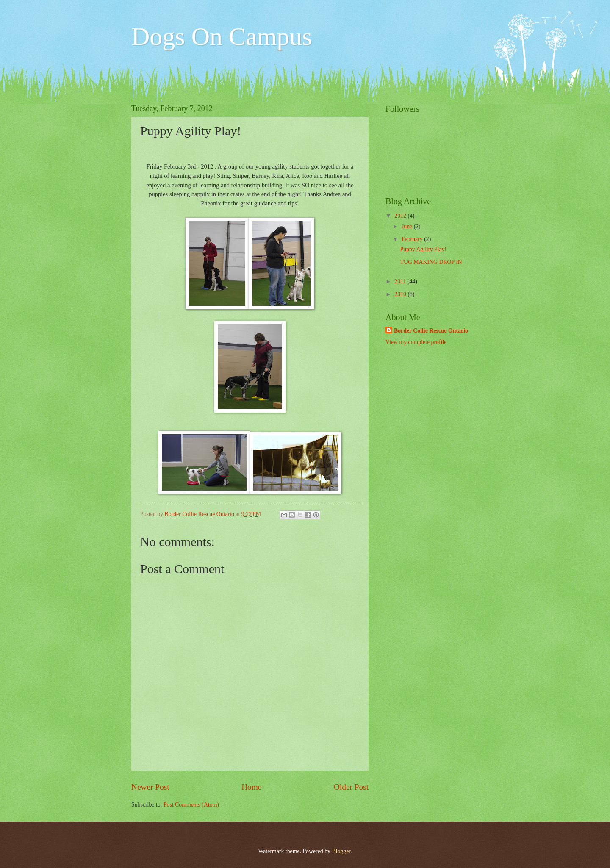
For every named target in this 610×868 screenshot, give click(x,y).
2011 (401, 281)
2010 (401, 294)
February (413, 239)
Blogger (341, 851)
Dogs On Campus (222, 36)
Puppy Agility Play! (423, 249)
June (408, 226)
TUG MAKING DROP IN (431, 262)
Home (251, 787)
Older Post (351, 787)
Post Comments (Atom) (191, 805)
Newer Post (150, 787)
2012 (401, 216)
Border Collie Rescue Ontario (431, 331)
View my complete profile (416, 342)
